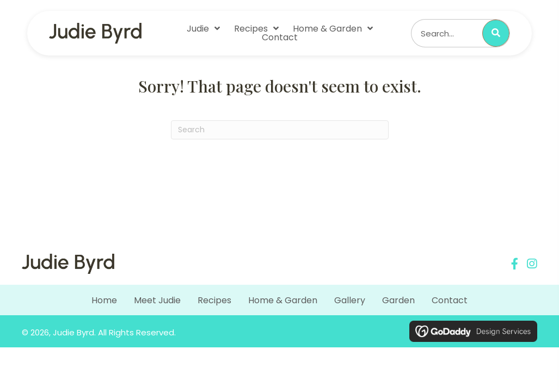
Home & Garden (283, 300)
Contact (450, 300)
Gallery (350, 300)
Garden (398, 300)
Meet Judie (157, 300)
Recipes (214, 300)
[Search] (280, 130)
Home (104, 300)
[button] (515, 264)
